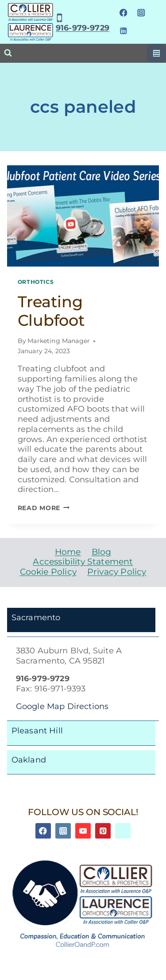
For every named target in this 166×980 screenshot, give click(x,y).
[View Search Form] (8, 53)
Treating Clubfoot (51, 311)
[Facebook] (123, 13)
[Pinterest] (103, 831)
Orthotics (36, 282)
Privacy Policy (117, 572)
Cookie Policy (48, 572)
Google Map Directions (62, 706)
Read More (44, 508)
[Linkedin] (123, 31)
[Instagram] (141, 13)
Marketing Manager (59, 341)
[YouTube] (83, 831)
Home (68, 552)
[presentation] (83, 216)
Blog (102, 552)
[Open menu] (156, 53)
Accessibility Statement (83, 562)
